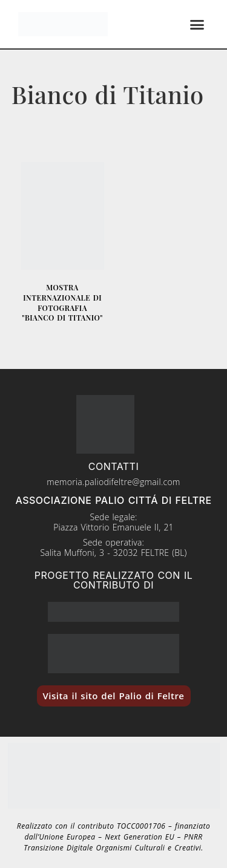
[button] (197, 24)
